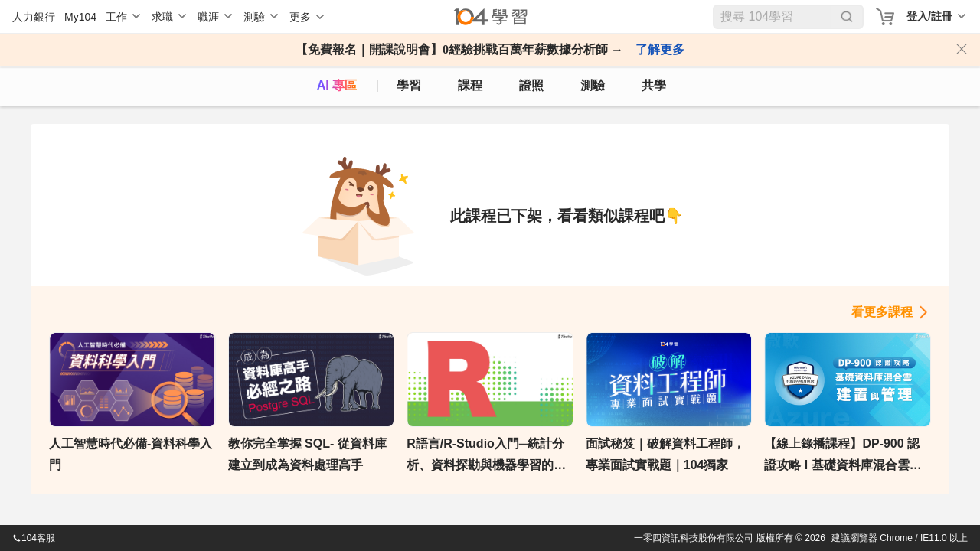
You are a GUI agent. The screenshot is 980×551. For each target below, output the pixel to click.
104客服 (34, 538)
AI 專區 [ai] (337, 85)
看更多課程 (882, 312)
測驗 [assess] (593, 85)
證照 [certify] (531, 85)
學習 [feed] (409, 85)
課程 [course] (470, 85)
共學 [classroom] (654, 85)
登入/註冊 (929, 16)
